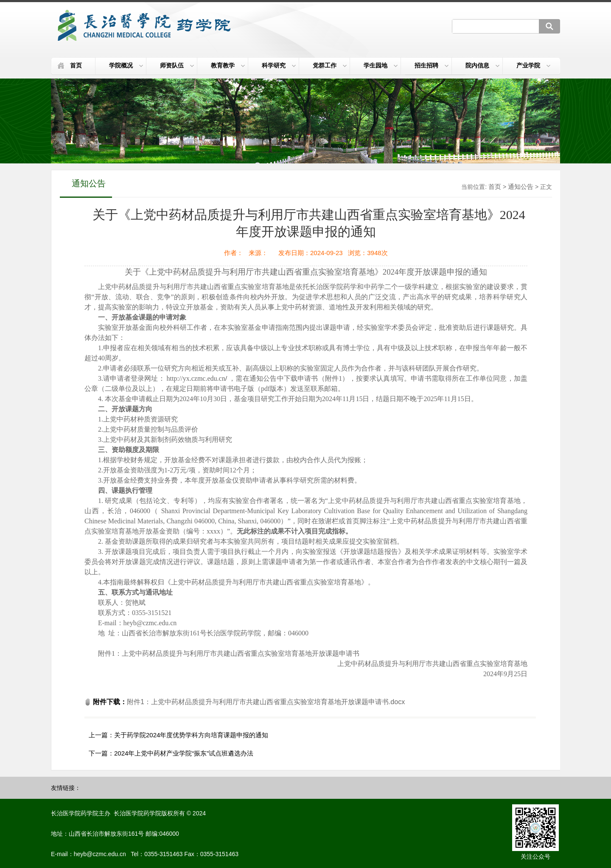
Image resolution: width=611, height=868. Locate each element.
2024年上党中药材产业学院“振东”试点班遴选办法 (184, 753)
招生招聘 (432, 65)
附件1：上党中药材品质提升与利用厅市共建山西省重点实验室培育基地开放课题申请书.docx (266, 702)
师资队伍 (177, 65)
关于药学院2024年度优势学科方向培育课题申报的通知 (191, 735)
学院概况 (126, 65)
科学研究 (279, 65)
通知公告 (521, 187)
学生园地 (381, 65)
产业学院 (533, 65)
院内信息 (482, 65)
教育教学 (228, 65)
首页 (76, 65)
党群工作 (330, 65)
